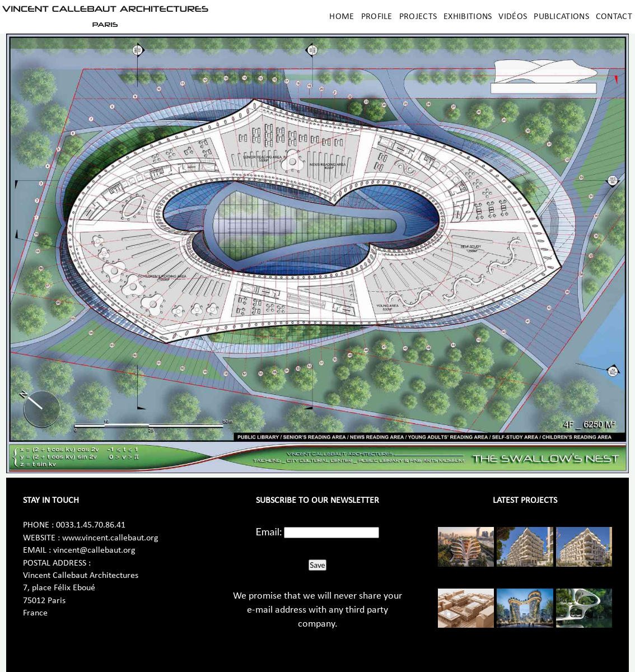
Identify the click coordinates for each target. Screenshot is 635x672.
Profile (377, 17)
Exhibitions (468, 17)
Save (317, 565)
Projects (418, 17)
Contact (614, 17)
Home (342, 17)
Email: (269, 531)
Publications (561, 17)
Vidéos (513, 17)
